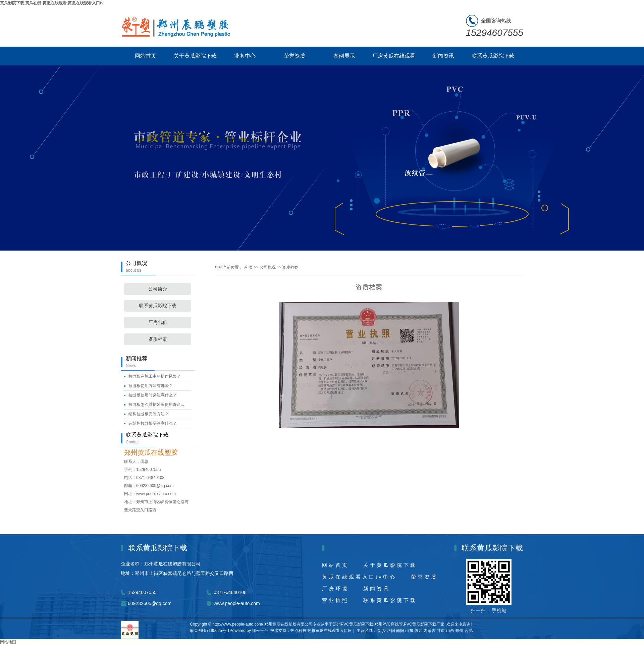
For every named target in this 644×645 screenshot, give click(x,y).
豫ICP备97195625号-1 (209, 631)
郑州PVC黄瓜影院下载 (353, 624)
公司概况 (268, 267)
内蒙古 (430, 631)
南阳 (400, 631)
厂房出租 (158, 322)
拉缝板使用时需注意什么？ (153, 395)
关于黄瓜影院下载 (195, 56)
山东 (409, 631)
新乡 (382, 631)
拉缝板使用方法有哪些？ (151, 386)
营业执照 (335, 600)
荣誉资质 (294, 56)
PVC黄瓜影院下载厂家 (424, 624)
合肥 (469, 631)
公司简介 (158, 289)
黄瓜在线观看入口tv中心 (359, 577)
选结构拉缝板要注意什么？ (153, 423)
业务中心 (245, 56)
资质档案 (158, 339)
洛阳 (391, 631)
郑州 (459, 631)
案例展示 (344, 56)
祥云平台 (260, 631)
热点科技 (299, 631)
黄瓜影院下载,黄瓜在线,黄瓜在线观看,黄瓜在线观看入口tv (52, 3)
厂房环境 (335, 588)
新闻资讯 (443, 56)
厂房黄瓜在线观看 (394, 56)
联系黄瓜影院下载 (493, 56)
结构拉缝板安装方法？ (149, 414)
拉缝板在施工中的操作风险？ (155, 376)
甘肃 (441, 631)
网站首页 (146, 56)
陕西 (419, 631)
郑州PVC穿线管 (389, 624)
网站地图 (8, 642)
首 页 (248, 267)
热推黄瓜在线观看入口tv (329, 631)
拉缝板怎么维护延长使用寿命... (156, 405)
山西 (450, 631)
